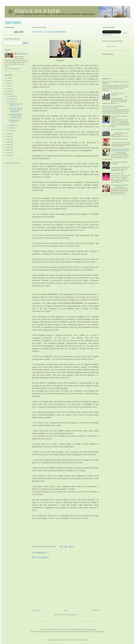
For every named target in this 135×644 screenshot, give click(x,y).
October (11, 102)
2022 (9, 86)
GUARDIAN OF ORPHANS (119, 185)
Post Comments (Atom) (70, 615)
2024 (9, 81)
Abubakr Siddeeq (22, 54)
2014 (9, 145)
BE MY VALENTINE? (117, 174)
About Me (17, 23)
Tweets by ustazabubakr (12, 163)
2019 (9, 94)
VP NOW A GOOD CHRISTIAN (14, 121)
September (12, 125)
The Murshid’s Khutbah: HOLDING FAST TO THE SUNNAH (15, 110)
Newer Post (36, 610)
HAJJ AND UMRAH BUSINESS (121, 129)
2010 (9, 155)
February (11, 131)
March (11, 128)
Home (8, 23)
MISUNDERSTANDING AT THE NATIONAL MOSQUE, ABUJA (15, 116)
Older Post (95, 610)
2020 (9, 91)
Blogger (85, 640)
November (12, 99)
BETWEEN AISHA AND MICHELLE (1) (15, 105)
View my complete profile (12, 69)
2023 (9, 83)
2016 (9, 139)
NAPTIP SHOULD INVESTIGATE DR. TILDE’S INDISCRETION (114, 107)
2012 (9, 150)
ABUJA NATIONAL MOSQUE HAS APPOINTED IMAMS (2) (120, 150)
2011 (9, 153)
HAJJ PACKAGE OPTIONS (119, 139)
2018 (9, 134)
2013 (9, 147)
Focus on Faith (111, 46)
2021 (9, 89)
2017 (9, 137)
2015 (9, 142)
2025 (9, 78)
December (12, 96)
